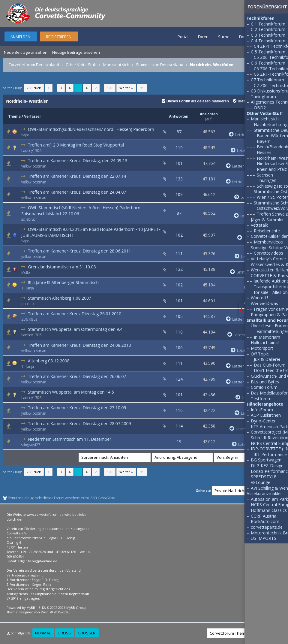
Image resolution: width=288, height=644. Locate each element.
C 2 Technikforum (268, 29)
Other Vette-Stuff (81, 65)
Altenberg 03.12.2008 (49, 361)
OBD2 (260, 108)
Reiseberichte (267, 231)
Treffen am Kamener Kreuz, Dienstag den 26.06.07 (77, 376)
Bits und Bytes (265, 382)
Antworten (179, 116)
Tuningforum (263, 97)
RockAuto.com (265, 521)
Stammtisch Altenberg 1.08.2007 (60, 298)
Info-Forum (262, 410)
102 (179, 235)
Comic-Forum (264, 387)
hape (25, 135)
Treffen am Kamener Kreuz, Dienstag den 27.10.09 (77, 408)
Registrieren (59, 37)
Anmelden (20, 37)
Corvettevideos (268, 253)
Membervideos (268, 242)
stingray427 (31, 445)
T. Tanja (28, 288)
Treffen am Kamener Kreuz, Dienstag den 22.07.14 (77, 176)
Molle (26, 272)
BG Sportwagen (266, 460)
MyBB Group (76, 608)
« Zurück (34, 88)
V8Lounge (261, 482)
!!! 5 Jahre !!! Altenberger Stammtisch (63, 282)
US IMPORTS (264, 538)
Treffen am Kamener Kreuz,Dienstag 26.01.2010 (75, 314)
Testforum (261, 399)
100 (110, 88)
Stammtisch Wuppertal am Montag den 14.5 (71, 392)
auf (209, 119)
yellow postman (34, 166)
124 (179, 379)
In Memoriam (267, 337)
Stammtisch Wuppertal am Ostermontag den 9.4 (75, 329)
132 (179, 269)
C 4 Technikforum (268, 41)
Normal (43, 633)
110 (179, 332)
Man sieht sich (116, 65)
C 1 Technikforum (268, 24)
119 (179, 148)
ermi (85, 498)
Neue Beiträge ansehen (26, 52)
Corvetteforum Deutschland (34, 65)
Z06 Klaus (29, 319)
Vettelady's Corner (268, 259)
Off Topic (260, 354)
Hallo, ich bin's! (265, 342)
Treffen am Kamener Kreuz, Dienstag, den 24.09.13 (78, 160)
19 (179, 441)
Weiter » (126, 88)
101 (179, 163)
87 (179, 132)
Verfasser (33, 116)
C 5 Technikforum (268, 52)
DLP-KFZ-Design (267, 466)
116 (179, 410)
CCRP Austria (264, 516)
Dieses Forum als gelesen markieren (195, 101)
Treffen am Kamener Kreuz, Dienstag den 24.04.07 (77, 192)
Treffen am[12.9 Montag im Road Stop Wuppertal (76, 145)
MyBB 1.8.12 (36, 608)
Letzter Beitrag (241, 166)
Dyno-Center (263, 421)
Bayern (264, 141)
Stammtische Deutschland (160, 65)
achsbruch (29, 219)
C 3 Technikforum (268, 35)
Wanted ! (259, 298)
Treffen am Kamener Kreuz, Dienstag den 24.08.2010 (79, 345)
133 (179, 179)
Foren (203, 37)
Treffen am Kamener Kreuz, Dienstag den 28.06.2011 (79, 251)
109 (179, 194)
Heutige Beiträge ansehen (76, 52)
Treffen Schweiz (272, 214)
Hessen (264, 152)
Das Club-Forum (270, 365)
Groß (64, 633)
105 (179, 316)
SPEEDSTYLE (264, 477)
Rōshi (45, 612)
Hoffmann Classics (269, 510)
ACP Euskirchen (266, 415)
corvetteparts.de (267, 527)
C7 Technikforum (267, 80)
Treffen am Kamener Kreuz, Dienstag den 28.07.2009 (79, 423)
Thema (15, 116)
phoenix (28, 304)
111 (179, 254)
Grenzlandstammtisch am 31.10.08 (62, 267)
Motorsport (262, 348)
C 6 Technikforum (268, 63)
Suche (224, 37)
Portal (183, 37)
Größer (87, 633)
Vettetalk (259, 225)
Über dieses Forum (269, 326)
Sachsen (265, 175)
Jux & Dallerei (267, 359)
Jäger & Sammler (267, 220)
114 (179, 426)
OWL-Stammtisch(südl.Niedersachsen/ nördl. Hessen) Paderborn (91, 129)
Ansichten (209, 114)
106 (179, 348)
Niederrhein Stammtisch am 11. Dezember (70, 439)
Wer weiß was (264, 303)
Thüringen (267, 180)
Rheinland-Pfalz (272, 169)
